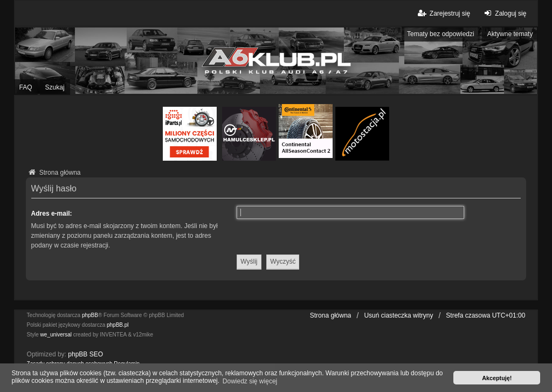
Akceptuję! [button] (497, 378)
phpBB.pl (118, 325)
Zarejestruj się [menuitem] (443, 13)
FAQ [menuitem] (26, 87)
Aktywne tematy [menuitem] (510, 34)
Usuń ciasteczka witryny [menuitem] (398, 315)
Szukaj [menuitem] (55, 87)
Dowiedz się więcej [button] (250, 381)
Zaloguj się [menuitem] (504, 13)
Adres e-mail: (52, 214)
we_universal (56, 335)
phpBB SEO (85, 354)
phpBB (90, 315)
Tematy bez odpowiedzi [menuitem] (441, 34)
